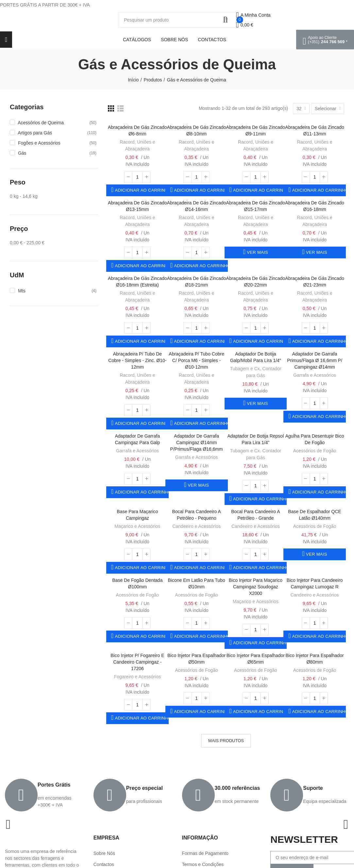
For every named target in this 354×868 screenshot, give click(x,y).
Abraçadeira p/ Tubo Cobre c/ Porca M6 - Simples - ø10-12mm (196, 360)
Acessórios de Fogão (315, 451)
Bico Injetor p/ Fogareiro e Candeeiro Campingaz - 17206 (137, 662)
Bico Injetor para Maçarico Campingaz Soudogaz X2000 (256, 587)
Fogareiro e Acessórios (137, 677)
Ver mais (257, 252)
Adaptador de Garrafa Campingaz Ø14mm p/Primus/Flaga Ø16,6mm (197, 443)
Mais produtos (226, 741)
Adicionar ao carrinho (141, 190)
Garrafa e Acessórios (315, 375)
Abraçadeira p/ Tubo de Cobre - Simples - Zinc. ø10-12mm (137, 360)
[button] (325, 40)
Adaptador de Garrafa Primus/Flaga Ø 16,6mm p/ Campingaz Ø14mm (315, 360)
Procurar (226, 20)
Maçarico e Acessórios (137, 526)
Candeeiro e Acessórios (196, 526)
